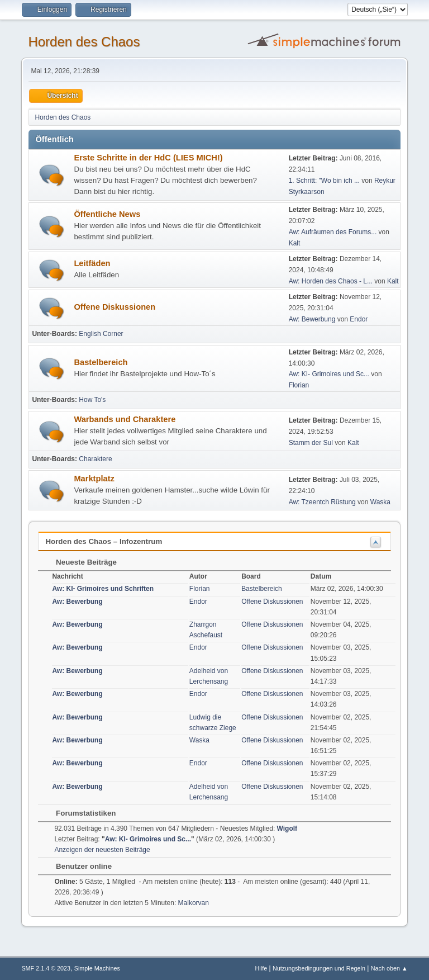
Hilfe (261, 968)
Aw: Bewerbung (312, 319)
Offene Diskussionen (115, 307)
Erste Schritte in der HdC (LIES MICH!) (148, 158)
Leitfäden (92, 263)
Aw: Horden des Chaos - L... (331, 281)
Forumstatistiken (80, 813)
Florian (299, 385)
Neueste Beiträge (81, 562)
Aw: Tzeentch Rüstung (322, 502)
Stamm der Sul (311, 443)
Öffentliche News (107, 214)
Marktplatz (94, 479)
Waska (380, 502)
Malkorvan (194, 903)
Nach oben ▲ (389, 968)
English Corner (101, 334)
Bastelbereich (101, 362)
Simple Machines (97, 968)
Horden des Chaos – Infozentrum (104, 541)
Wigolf (287, 828)
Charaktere (95, 459)
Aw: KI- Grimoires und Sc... (329, 374)
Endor (359, 319)
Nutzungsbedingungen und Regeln (319, 968)
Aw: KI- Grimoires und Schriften (103, 589)
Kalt (295, 243)
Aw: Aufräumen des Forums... (333, 232)
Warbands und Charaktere (125, 419)
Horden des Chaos (84, 42)
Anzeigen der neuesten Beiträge (102, 850)
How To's (92, 400)
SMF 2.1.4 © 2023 (46, 968)
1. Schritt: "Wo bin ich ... (324, 181)
